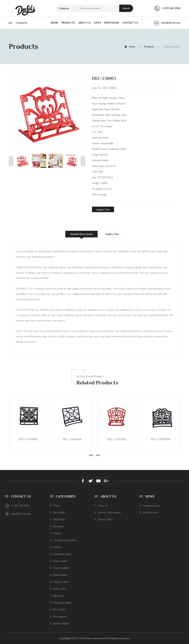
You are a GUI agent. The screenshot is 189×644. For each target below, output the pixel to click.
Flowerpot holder (62, 603)
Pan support (60, 617)
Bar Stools (59, 512)
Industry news (151, 512)
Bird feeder (59, 610)
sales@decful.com (167, 23)
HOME (54, 23)
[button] (91, 455)
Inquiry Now (103, 210)
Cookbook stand (62, 554)
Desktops (58, 526)
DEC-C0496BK (161, 439)
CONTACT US (130, 23)
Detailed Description (81, 234)
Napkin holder (61, 582)
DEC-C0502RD (117, 439)
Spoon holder (60, 575)
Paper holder (60, 561)
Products (149, 47)
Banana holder (61, 624)
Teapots (57, 533)
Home (130, 47)
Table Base (59, 519)
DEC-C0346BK (28, 439)
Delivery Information (109, 512)
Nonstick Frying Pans (65, 540)
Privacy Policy (106, 519)
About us (103, 506)
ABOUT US (84, 23)
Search (126, 8)
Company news (151, 506)
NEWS (98, 23)
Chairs (57, 506)
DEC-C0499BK (72, 439)
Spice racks (60, 589)
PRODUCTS (68, 23)
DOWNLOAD (112, 23)
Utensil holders (61, 568)
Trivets (57, 547)
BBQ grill (58, 596)
